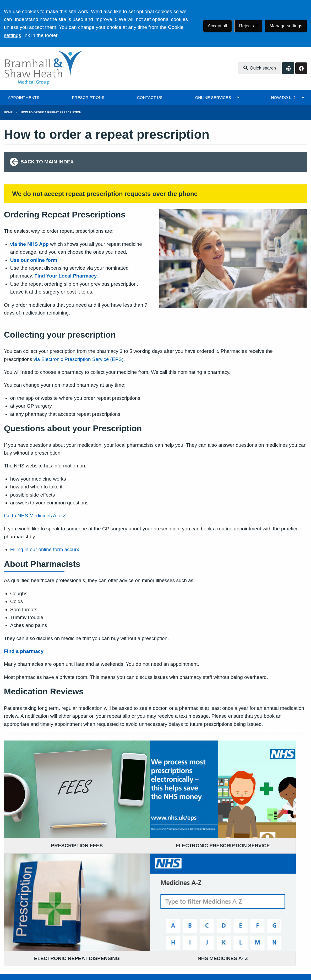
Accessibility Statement (117, 939)
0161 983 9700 (46, 900)
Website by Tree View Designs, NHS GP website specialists (85, 958)
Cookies (212, 939)
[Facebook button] (301, 68)
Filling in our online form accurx (45, 549)
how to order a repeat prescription (51, 112)
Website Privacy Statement (172, 939)
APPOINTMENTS (24, 97)
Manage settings (286, 26)
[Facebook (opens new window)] (9, 958)
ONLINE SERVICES (213, 97)
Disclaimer (79, 939)
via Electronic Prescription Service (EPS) (78, 359)
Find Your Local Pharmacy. (67, 276)
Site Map (234, 939)
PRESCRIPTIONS (88, 97)
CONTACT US (150, 97)
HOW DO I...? (283, 97)
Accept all (217, 26)
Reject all (248, 26)
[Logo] (43, 68)
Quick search (259, 68)
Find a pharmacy (24, 651)
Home (8, 112)
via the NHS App (29, 244)
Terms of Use (50, 939)
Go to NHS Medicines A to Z (36, 516)
